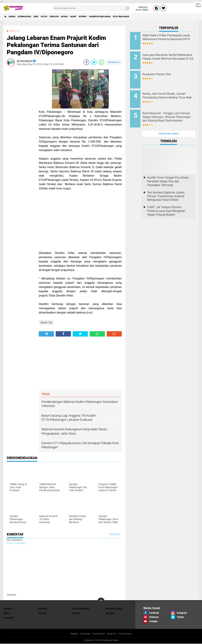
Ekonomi (43, 609)
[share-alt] (46, 334)
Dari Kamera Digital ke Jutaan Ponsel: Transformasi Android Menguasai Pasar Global (166, 187)
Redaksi (71, 634)
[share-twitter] (94, 62)
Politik (60, 17)
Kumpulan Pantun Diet (168, 71)
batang (89, 17)
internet (115, 17)
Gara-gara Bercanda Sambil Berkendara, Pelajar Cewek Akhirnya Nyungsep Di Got (172, 57)
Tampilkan (115, 534)
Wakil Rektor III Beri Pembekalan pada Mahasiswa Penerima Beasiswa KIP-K (173, 39)
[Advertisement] (21, 123)
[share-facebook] (86, 62)
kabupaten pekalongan (138, 17)
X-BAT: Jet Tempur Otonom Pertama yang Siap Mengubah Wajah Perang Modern (166, 202)
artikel (76, 613)
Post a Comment (16, 543)
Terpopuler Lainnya (169, 124)
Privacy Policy (128, 634)
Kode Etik (113, 634)
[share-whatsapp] (101, 62)
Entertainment (81, 609)
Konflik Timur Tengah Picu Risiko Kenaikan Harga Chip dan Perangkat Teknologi (168, 172)
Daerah (16, 17)
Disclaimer (83, 634)
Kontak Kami (98, 634)
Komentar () (114, 62)
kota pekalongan (165, 17)
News (49, 17)
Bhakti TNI (17, 31)
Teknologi (74, 17)
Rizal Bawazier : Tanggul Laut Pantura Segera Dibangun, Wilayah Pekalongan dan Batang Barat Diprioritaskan (173, 113)
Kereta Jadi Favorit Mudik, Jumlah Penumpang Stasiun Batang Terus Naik (172, 93)
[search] (91, 8)
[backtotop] (101, 601)
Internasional (33, 17)
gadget (101, 17)
